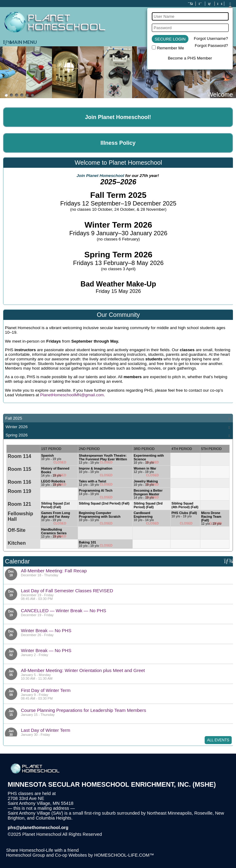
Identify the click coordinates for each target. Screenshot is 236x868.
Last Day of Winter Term (46, 730)
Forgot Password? (211, 46)
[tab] (118, 418)
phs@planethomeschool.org (38, 828)
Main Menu (20, 42)
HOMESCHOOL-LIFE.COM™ (124, 855)
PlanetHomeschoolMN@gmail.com (72, 395)
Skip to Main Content (129, 834)
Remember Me (171, 48)
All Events (218, 740)
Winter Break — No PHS (46, 630)
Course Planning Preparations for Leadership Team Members (83, 710)
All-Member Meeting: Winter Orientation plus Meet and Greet (83, 670)
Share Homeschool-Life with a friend (42, 850)
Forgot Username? (211, 38)
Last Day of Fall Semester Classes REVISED (67, 591)
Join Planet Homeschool (100, 176)
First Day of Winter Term (46, 690)
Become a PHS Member (190, 58)
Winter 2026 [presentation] (17, 427)
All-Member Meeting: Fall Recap (54, 571)
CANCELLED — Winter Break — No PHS (64, 611)
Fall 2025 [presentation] (14, 418)
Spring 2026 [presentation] (17, 435)
